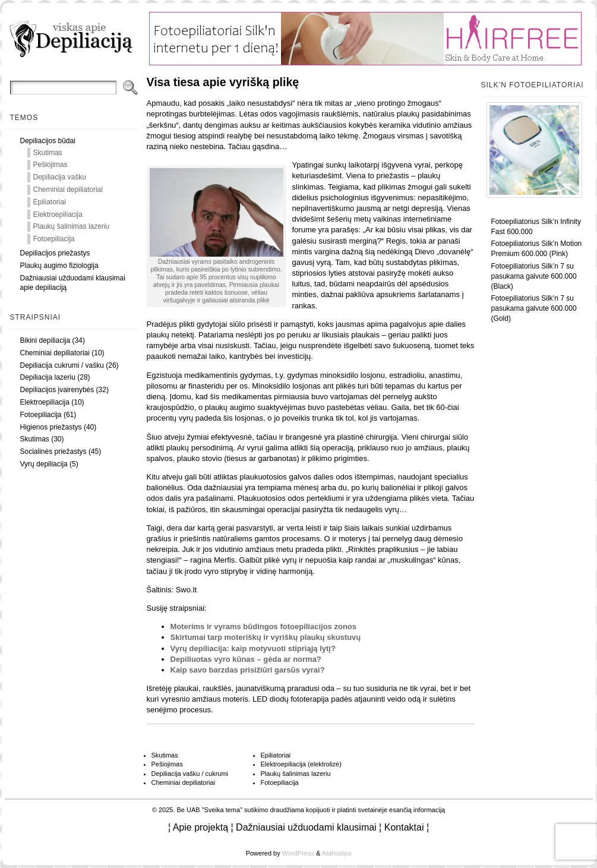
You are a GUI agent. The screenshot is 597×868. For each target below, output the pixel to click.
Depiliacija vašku (60, 177)
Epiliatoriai (50, 202)
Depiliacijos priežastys (55, 253)
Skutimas (48, 153)
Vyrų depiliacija (44, 464)
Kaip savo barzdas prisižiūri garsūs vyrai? (248, 670)
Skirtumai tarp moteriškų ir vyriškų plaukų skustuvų (266, 637)
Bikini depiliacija (45, 340)
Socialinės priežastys (53, 452)
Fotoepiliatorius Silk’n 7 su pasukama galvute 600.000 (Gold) (534, 308)
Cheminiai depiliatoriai (68, 190)
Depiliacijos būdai (48, 141)
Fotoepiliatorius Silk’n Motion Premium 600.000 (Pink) (537, 249)
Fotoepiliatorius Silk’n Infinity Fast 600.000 (536, 227)
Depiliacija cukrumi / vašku (62, 365)
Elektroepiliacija (58, 214)
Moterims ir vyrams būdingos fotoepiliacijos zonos (264, 626)
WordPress (298, 853)
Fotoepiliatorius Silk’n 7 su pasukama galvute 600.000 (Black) (534, 276)
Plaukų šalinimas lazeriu (72, 226)
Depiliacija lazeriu (48, 377)
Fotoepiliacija (54, 239)
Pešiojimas (50, 165)
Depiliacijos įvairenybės (57, 390)
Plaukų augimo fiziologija (59, 266)
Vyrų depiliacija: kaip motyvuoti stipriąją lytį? (253, 648)
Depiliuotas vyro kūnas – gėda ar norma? (246, 659)
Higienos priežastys (51, 427)
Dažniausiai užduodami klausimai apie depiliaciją (73, 283)
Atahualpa (337, 853)
